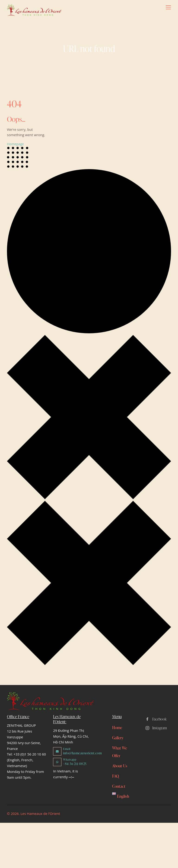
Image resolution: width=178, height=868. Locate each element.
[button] (168, 7)
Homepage (16, 144)
